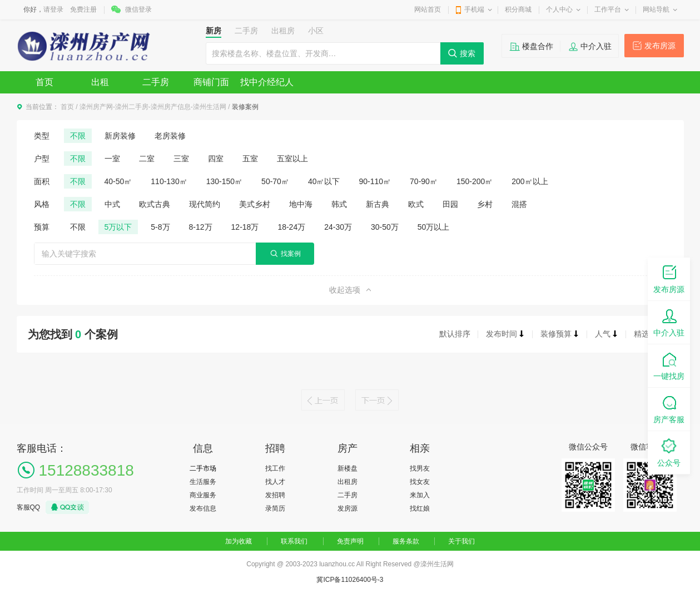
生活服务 (203, 482)
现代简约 (205, 204)
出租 (100, 82)
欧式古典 (155, 204)
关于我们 (461, 541)
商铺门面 (211, 82)
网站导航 (656, 9)
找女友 (420, 482)
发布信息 (203, 508)
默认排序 (455, 334)
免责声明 (350, 541)
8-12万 (201, 227)
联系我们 (294, 541)
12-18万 (245, 227)
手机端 (474, 9)
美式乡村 (255, 204)
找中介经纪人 (267, 82)
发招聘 (275, 495)
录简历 (275, 508)
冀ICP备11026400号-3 (350, 580)
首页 (44, 82)
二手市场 (203, 468)
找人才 (275, 482)
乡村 (485, 204)
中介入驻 (596, 46)
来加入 (420, 495)
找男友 (420, 468)
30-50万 (385, 227)
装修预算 (560, 334)
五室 (250, 159)
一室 (112, 159)
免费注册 (83, 9)
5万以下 (118, 227)
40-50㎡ (118, 181)
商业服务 (203, 495)
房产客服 (669, 409)
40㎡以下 (324, 181)
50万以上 (434, 227)
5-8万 (160, 227)
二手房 (156, 82)
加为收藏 (239, 541)
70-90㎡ (424, 181)
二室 (147, 159)
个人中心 (559, 9)
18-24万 (291, 227)
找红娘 (420, 508)
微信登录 (138, 9)
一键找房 (669, 365)
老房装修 (170, 136)
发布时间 (505, 334)
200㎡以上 (530, 181)
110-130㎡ (169, 181)
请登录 (53, 9)
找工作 (275, 468)
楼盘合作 (538, 46)
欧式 (416, 204)
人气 (607, 334)
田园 (450, 204)
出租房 (347, 482)
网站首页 (428, 9)
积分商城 (518, 9)
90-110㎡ (375, 181)
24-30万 (338, 227)
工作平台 (608, 9)
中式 (112, 204)
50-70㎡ (275, 181)
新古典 (378, 204)
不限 (78, 136)
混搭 (519, 204)
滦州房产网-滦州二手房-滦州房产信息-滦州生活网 (153, 107)
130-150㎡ (224, 181)
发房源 (347, 508)
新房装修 (120, 136)
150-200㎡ (475, 181)
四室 (216, 159)
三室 (181, 159)
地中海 (301, 204)
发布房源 (660, 46)
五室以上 (292, 159)
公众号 (669, 452)
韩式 (339, 204)
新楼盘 (347, 468)
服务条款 (406, 541)
